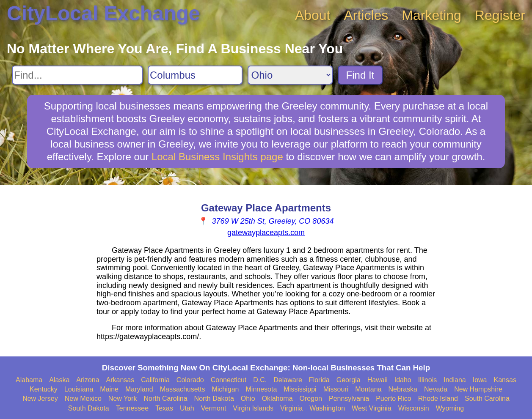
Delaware (288, 380)
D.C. (260, 380)
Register (500, 15)
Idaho (403, 380)
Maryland (139, 389)
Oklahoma (277, 398)
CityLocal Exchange (103, 13)
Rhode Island (438, 398)
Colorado (190, 380)
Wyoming (450, 408)
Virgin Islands (253, 408)
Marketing (431, 15)
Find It (360, 75)
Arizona (88, 380)
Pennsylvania (349, 398)
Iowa (480, 380)
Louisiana (79, 389)
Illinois (427, 380)
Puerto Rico (394, 398)
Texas (164, 408)
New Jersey (40, 398)
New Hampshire (478, 389)
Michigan (225, 389)
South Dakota (89, 408)
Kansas (505, 380)
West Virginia (372, 408)
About (313, 15)
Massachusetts (183, 389)
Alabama (29, 380)
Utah (187, 408)
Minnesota (262, 389)
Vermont (214, 408)
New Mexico (83, 398)
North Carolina (165, 398)
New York (123, 398)
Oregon (311, 398)
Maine (109, 389)
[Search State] (290, 75)
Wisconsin (414, 408)
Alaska (59, 380)
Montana (368, 389)
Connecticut (229, 380)
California (155, 380)
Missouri (336, 389)
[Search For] (77, 75)
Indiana (455, 380)
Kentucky (44, 389)
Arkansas (120, 380)
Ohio (248, 398)
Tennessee (132, 408)
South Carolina (487, 398)
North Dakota (214, 398)
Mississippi (300, 389)
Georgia (349, 380)
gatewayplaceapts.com (266, 233)
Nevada (436, 389)
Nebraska (403, 389)
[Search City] (195, 75)
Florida (319, 380)
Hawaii (378, 380)
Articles (366, 15)
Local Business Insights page (217, 157)
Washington (327, 408)
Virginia (291, 408)
